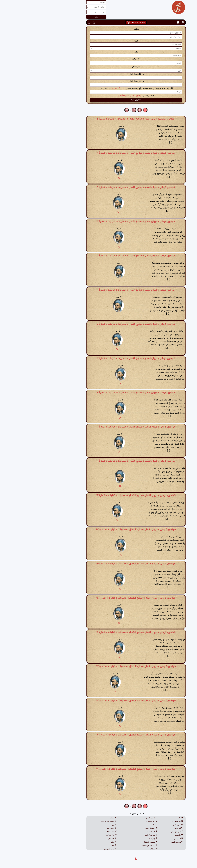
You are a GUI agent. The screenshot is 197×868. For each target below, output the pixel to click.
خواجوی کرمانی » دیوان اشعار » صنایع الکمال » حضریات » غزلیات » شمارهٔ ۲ (99, 153)
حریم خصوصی (73, 849)
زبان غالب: (99, 59)
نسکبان (116, 849)
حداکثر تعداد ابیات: (99, 81)
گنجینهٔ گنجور (114, 832)
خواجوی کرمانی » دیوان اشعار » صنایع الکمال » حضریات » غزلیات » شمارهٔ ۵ (99, 256)
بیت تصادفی (140, 821)
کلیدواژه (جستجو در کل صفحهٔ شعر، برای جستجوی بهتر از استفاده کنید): (99, 88)
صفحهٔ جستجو (81, 88)
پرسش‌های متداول (71, 821)
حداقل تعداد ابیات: (98, 74)
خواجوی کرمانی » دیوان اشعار (93, 95)
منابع (76, 842)
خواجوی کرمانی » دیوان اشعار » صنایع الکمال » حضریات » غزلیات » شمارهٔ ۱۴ (98, 564)
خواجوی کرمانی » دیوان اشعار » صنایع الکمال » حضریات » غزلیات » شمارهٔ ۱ (99, 119)
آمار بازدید (75, 839)
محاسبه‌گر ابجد (114, 835)
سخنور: (98, 29)
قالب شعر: (99, 67)
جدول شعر (141, 825)
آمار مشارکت (74, 835)
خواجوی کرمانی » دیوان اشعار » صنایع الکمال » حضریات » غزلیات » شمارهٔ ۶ (99, 290)
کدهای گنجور (114, 818)
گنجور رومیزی (114, 821)
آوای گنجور (115, 839)
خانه (143, 818)
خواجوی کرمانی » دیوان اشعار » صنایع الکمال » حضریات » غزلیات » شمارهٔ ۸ (99, 358)
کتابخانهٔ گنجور (114, 828)
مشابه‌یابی (141, 839)
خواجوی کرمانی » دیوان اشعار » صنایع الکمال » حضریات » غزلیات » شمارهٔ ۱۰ (99, 427)
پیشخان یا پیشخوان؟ (112, 846)
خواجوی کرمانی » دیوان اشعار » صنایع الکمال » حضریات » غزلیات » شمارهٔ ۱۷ (99, 666)
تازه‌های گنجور (140, 842)
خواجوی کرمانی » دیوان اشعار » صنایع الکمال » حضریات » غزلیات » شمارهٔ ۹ (99, 393)
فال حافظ (141, 828)
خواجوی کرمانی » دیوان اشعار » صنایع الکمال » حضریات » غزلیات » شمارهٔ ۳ (98, 187)
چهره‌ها (75, 825)
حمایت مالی (74, 828)
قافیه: (99, 52)
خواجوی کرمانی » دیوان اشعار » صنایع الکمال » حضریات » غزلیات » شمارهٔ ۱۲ (99, 495)
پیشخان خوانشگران (112, 842)
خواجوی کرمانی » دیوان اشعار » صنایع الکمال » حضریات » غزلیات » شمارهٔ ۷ (99, 324)
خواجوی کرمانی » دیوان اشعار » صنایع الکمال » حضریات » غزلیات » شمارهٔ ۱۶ (99, 632)
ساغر (117, 825)
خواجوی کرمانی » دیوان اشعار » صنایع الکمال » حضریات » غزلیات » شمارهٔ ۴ (98, 222)
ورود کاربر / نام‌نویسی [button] (98, 22)
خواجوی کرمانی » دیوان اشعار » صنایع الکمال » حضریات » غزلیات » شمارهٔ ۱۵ (99, 598)
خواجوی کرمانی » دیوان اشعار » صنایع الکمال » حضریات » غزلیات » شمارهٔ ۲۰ (99, 769)
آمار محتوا (74, 832)
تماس (76, 846)
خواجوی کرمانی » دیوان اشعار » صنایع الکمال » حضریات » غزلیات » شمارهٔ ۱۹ (99, 735)
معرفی (76, 818)
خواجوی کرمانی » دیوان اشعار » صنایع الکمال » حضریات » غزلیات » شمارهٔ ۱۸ (99, 701)
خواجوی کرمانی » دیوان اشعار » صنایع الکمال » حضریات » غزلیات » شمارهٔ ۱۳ (98, 530)
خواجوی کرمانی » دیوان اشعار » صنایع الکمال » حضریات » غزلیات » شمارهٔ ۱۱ (99, 461)
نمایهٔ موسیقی (140, 832)
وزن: (99, 41)
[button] (146, 22)
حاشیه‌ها (141, 835)
